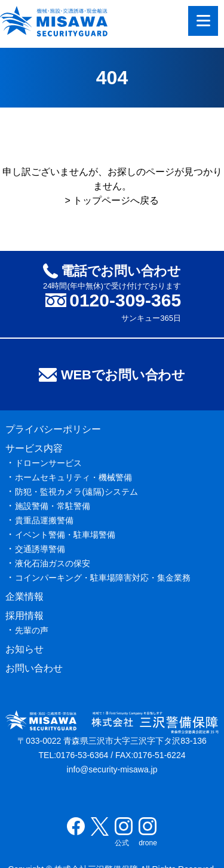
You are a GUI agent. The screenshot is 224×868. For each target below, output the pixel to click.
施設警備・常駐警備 (53, 506)
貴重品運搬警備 (44, 520)
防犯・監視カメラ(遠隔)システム (76, 492)
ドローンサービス (48, 463)
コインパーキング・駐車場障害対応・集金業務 (103, 578)
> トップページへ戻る (112, 200)
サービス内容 (34, 448)
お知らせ (24, 649)
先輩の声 (32, 630)
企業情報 (24, 596)
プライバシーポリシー (53, 429)
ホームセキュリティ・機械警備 (73, 477)
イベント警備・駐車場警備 (65, 535)
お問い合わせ (34, 668)
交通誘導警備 (40, 549)
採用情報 (24, 616)
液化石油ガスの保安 (53, 563)
